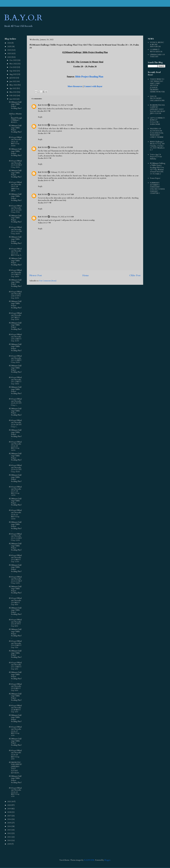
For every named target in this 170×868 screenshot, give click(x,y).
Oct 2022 (13, 67)
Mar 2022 (13, 92)
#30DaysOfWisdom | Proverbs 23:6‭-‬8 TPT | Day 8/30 (15, 623)
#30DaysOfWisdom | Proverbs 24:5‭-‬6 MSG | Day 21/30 (15, 338)
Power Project (155, 178)
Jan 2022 (13, 99)
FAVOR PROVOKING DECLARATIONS (157, 98)
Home (86, 275)
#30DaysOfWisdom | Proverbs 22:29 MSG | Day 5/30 (15, 687)
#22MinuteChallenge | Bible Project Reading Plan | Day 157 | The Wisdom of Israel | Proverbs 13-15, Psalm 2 (158, 169)
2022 (9, 57)
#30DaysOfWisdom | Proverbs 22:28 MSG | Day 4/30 (15, 709)
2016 (9, 819)
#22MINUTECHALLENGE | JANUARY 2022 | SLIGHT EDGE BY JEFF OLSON (158, 109)
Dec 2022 (13, 60)
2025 (9, 47)
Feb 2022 (13, 96)
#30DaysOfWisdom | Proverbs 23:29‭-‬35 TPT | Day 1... (15, 402)
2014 (9, 826)
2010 (9, 840)
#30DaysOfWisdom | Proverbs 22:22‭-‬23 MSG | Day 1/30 (15, 792)
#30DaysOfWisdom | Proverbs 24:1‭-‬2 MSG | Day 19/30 (15, 381)
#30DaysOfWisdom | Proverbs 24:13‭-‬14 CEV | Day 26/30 (16, 230)
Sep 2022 (13, 71)
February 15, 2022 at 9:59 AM (62, 147)
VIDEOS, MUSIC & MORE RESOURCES (157, 44)
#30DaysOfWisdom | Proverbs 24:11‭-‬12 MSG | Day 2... (16, 252)
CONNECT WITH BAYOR (156, 51)
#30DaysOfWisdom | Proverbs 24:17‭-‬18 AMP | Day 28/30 (15, 187)
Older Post (135, 275)
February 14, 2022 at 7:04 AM (62, 105)
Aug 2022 (13, 74)
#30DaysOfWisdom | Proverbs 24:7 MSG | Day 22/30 (15, 316)
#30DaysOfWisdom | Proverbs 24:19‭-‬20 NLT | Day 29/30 (16, 164)
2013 (9, 830)
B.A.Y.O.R (23, 18)
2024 (9, 50)
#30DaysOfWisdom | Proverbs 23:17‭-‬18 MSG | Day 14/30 (15, 491)
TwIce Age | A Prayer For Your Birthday (156, 157)
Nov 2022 (13, 64)
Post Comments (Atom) (48, 281)
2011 (9, 837)
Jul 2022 (13, 78)
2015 (9, 823)
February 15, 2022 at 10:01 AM (62, 172)
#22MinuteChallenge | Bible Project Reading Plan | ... (15, 106)
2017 (9, 816)
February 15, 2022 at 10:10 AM (62, 217)
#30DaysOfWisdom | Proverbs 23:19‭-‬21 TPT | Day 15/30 (15, 469)
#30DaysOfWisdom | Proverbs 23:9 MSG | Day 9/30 (15, 601)
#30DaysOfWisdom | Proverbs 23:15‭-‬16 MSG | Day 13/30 (15, 515)
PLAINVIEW (89, 860)
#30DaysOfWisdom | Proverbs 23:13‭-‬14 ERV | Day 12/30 (15, 537)
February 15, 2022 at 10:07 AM (62, 194)
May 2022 (14, 85)
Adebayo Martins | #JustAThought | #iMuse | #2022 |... (15, 118)
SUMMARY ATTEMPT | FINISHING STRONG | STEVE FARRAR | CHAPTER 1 (157, 188)
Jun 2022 (13, 81)
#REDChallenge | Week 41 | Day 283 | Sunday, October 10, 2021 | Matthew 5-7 (157, 146)
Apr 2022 (13, 88)
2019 (9, 809)
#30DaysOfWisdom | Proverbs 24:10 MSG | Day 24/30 (15, 273)
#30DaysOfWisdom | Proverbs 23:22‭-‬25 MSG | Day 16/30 (15, 446)
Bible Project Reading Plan (89, 77)
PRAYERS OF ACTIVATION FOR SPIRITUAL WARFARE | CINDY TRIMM (157, 133)
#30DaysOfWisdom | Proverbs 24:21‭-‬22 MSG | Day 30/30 (15, 142)
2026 (9, 43)
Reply (40, 117)
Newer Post (36, 275)
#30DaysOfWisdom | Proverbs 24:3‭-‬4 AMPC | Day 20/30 (15, 359)
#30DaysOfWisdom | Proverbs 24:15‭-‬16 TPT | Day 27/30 (15, 209)
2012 (9, 833)
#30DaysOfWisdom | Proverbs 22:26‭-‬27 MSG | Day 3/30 (15, 731)
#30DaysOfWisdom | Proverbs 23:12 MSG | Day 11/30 (15, 559)
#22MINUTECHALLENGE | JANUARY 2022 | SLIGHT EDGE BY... (15, 768)
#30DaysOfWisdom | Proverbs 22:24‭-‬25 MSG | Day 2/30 (15, 755)
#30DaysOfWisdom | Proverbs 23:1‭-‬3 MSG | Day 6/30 (15, 666)
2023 (9, 54)
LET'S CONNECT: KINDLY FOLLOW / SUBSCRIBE (158, 121)
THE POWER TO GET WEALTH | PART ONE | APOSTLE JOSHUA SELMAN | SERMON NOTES (157, 85)
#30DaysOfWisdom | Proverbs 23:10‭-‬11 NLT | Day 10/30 (16, 580)
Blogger (107, 860)
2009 (9, 844)
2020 (9, 805)
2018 (9, 812)
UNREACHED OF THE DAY (157, 56)
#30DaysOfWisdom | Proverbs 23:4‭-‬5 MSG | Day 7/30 (15, 644)
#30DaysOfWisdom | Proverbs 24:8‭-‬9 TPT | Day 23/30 (15, 295)
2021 (9, 802)
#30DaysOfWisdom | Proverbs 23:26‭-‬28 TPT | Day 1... (15, 424)
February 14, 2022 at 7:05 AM (62, 125)
